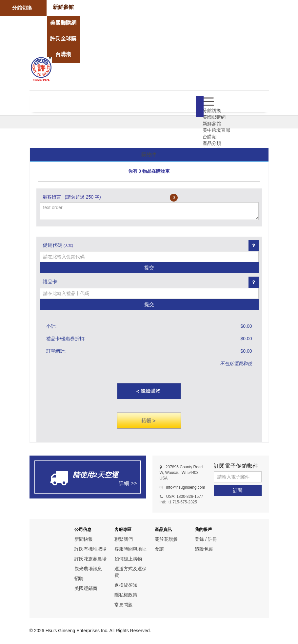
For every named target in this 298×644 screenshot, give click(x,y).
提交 (149, 268)
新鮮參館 (212, 124)
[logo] (41, 68)
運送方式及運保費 (130, 572)
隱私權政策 (126, 595)
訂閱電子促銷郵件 (236, 466)
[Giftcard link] (254, 282)
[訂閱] (238, 491)
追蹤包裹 (204, 549)
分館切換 (22, 8)
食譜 (159, 549)
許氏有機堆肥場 (90, 549)
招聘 (79, 578)
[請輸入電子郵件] (238, 477)
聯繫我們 (124, 539)
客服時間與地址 (130, 549)
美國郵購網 (214, 117)
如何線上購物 (128, 559)
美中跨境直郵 (216, 130)
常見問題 (124, 605)
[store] (63, 7)
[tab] (149, 155)
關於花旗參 (166, 539)
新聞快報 (84, 539)
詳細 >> (128, 483)
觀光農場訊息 (88, 569)
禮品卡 (50, 282)
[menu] (208, 101)
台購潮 (209, 137)
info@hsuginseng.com (186, 487)
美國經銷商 (86, 588)
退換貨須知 (126, 585)
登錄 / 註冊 (206, 539)
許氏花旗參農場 (90, 559)
